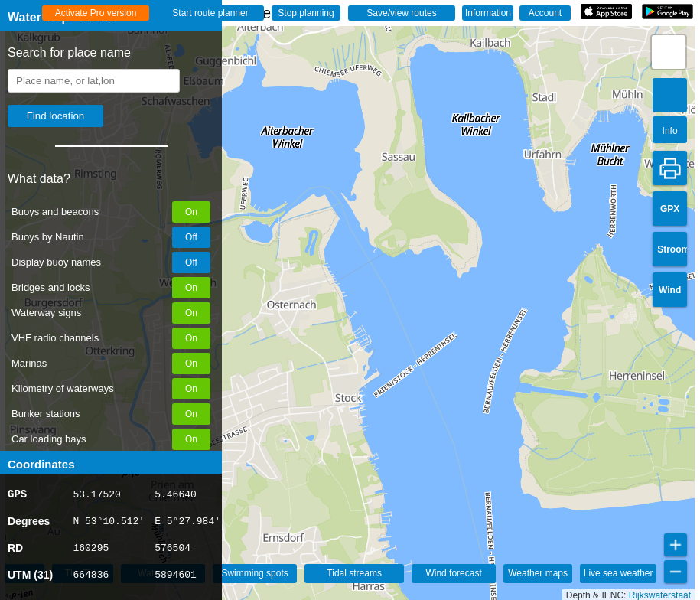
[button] (669, 52)
